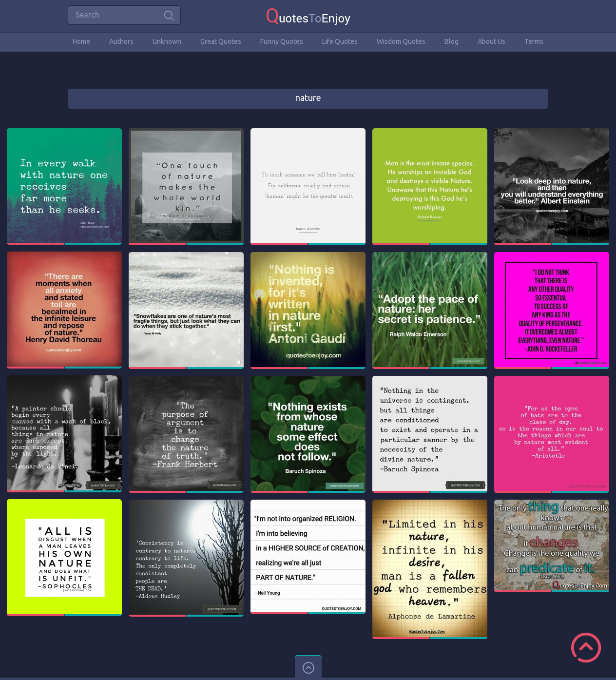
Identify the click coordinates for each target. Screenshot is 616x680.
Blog (452, 41)
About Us (491, 41)
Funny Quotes (282, 41)
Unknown (167, 41)
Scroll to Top (586, 648)
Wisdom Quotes (401, 41)
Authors (121, 41)
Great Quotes (221, 41)
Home (81, 41)
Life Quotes (340, 41)
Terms (534, 41)
